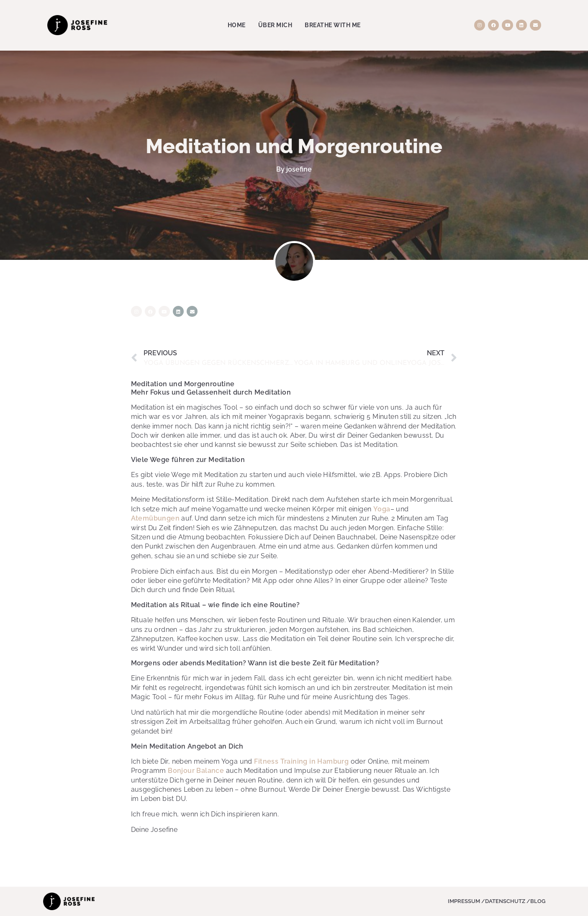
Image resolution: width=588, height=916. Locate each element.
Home (237, 25)
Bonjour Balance (196, 771)
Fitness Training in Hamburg (301, 761)
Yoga (382, 509)
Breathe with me (333, 25)
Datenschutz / (508, 901)
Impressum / (466, 901)
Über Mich (275, 25)
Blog (538, 901)
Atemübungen (155, 518)
